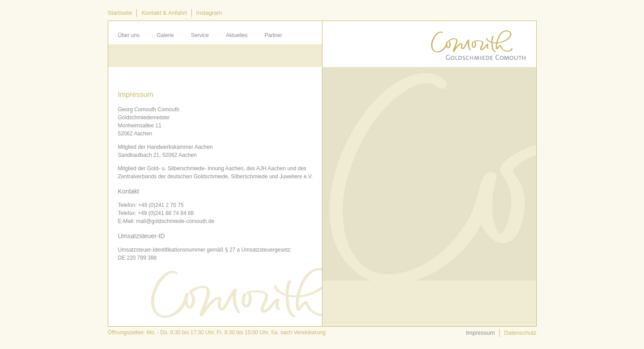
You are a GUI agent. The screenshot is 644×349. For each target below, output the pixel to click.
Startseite (120, 13)
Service (200, 35)
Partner (273, 35)
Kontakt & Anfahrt (164, 13)
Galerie (165, 35)
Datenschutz (520, 333)
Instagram (209, 13)
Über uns (129, 35)
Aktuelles (237, 35)
